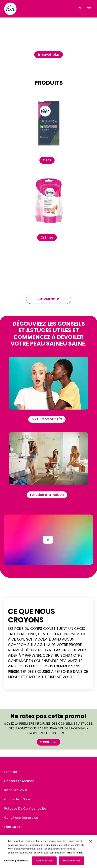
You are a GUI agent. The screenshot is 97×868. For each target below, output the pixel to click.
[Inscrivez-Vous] (16, 790)
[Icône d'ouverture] (80, 9)
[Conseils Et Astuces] (19, 781)
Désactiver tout (72, 861)
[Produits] (11, 772)
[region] (48, 851)
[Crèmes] (47, 238)
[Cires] (47, 160)
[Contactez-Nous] (17, 799)
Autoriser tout (44, 861)
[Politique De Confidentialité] (25, 809)
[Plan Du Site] (13, 827)
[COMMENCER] (49, 299)
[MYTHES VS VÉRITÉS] (47, 419)
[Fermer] (91, 841)
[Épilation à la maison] (47, 495)
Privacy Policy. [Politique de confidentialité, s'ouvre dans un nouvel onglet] (74, 853)
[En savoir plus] (49, 55)
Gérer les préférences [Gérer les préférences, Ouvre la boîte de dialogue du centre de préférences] (16, 861)
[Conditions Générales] (21, 818)
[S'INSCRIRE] (49, 742)
